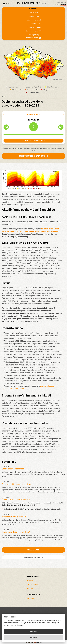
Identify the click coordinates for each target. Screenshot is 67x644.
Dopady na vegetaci (34, 27)
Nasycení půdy (34, 16)
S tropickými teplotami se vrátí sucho (18, 484)
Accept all (33, 632)
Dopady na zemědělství (34, 31)
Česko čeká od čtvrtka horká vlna (16, 500)
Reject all (33, 637)
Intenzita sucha (34, 9)
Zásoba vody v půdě (34, 20)
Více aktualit (33, 550)
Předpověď (55, 231)
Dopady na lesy (34, 35)
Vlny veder (31, 599)
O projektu (31, 581)
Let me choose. (17, 625)
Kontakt (30, 589)
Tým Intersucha (33, 585)
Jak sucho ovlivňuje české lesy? (16, 532)
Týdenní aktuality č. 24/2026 (14, 517)
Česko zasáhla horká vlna (13, 469)
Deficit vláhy (34, 13)
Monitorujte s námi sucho (33, 156)
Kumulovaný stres (34, 24)
